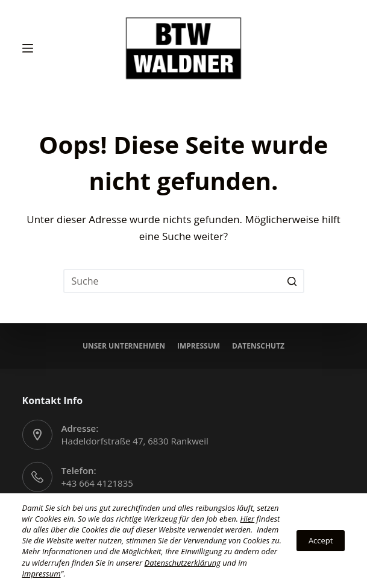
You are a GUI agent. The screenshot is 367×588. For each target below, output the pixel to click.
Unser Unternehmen (124, 346)
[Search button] (292, 281)
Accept (321, 540)
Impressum (199, 346)
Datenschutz (258, 346)
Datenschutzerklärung (183, 563)
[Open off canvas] (28, 48)
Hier (247, 519)
